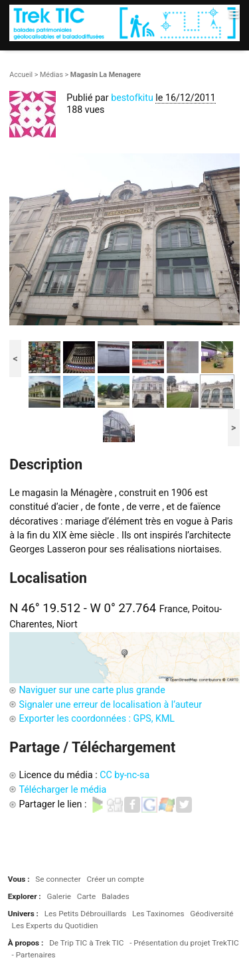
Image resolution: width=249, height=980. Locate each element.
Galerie (59, 896)
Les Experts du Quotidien (55, 926)
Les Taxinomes (158, 914)
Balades (116, 896)
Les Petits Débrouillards (86, 914)
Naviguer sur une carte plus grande (92, 690)
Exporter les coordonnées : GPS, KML (97, 718)
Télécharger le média (62, 789)
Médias (51, 75)
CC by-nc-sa (124, 775)
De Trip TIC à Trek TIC (86, 943)
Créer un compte (115, 879)
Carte (86, 896)
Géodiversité (211, 914)
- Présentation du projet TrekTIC (184, 943)
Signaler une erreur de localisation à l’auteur (110, 704)
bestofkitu (132, 98)
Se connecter (58, 879)
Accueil (21, 75)
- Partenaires (34, 955)
